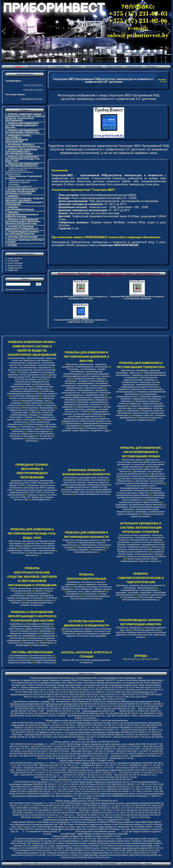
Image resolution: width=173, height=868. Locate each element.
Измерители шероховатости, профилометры (31, 635)
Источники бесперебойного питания (92, 494)
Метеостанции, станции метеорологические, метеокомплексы (142, 598)
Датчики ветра (159, 595)
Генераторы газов (33, 405)
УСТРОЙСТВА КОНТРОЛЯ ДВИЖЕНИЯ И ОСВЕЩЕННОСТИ (22, 228)
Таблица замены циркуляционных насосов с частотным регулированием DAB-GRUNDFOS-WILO (86, 780)
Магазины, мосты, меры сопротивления (86, 592)
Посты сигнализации (37, 593)
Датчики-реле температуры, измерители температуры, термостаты (138, 372)
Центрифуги (30, 436)
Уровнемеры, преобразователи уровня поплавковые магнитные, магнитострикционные (141, 498)
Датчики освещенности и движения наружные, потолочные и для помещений (88, 635)
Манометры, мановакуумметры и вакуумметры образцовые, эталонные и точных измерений (85, 405)
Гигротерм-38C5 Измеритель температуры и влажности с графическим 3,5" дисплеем (81, 321)
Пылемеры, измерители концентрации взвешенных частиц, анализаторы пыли (31, 373)
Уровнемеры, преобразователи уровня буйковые (141, 494)
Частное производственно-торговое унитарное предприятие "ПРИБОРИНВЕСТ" (79, 864)
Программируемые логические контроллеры (31, 656)
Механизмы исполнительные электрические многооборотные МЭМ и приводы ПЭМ (31, 488)
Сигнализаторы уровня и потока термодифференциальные (138, 487)
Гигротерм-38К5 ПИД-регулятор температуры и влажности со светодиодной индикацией (137, 298)
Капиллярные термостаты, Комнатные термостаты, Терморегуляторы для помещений (140, 404)
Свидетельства (134, 67)
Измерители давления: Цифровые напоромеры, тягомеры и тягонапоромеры (86, 380)
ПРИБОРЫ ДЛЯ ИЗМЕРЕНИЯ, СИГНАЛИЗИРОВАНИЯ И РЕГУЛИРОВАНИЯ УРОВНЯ (21, 152)
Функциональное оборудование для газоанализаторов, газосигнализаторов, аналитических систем (30, 384)
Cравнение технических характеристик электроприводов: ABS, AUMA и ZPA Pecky (86, 699)
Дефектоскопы (33, 629)
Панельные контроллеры (19, 660)
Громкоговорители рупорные (39, 600)
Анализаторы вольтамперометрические (31, 392)
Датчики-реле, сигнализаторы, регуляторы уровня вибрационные (140, 475)
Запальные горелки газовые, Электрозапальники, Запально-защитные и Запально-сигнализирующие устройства (141, 554)
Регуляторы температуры (129, 628)
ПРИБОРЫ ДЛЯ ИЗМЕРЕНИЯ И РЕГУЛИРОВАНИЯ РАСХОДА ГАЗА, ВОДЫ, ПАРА (23, 159)
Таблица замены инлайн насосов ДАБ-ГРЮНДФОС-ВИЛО (86, 761)
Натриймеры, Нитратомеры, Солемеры (32, 416)
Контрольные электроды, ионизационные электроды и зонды (141, 548)
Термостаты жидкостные (21, 434)
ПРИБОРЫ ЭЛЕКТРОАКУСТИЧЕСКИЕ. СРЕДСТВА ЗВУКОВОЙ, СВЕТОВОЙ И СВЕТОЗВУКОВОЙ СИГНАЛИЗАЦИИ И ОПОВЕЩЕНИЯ (25, 201)
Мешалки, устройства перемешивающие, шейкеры (31, 414)
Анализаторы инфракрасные (26, 396)
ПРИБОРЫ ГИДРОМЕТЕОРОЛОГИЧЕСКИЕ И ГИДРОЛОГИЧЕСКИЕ (22, 215)
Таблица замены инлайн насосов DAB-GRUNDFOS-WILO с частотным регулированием (86, 720)
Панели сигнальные (45, 663)
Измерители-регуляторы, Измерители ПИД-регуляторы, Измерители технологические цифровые (86, 488)
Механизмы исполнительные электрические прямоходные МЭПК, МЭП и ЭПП (33, 491)
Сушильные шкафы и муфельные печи (32, 429)
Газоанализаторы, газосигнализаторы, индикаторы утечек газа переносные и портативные (33, 359)
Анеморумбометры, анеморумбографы (139, 590)
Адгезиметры (17, 624)
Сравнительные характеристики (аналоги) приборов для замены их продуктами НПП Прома (86, 820)
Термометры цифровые (151, 396)
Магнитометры (18, 638)
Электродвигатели (41, 500)
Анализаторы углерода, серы (35, 401)
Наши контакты (15, 258)
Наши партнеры (94, 67)
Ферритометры (40, 645)
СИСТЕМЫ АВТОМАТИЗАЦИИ (23, 237)
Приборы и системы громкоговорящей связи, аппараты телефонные (32, 604)
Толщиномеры (46, 643)
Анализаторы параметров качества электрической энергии (90, 597)
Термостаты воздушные (38, 431)
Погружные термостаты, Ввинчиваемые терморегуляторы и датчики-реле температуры (140, 413)
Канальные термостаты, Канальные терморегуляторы (144, 419)
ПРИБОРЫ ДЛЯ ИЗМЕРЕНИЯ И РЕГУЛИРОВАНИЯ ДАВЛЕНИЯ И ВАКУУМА (22, 126)
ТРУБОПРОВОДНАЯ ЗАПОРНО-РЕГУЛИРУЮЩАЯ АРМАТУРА (22, 233)
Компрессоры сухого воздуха (23, 410)
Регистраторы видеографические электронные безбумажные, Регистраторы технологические (86, 479)
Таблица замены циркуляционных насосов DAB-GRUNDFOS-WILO (86, 801)
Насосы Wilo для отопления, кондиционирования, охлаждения (87, 661)
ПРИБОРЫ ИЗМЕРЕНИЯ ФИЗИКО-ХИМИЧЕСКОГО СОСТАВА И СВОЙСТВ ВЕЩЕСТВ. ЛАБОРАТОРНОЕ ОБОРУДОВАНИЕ (25, 117)
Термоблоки (17, 431)
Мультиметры (90, 594)
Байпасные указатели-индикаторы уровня (147, 515)
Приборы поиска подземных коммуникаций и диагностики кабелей (31, 639)
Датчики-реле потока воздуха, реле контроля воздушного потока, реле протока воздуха (32, 546)
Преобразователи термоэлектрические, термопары (141, 379)
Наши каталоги (114, 67)
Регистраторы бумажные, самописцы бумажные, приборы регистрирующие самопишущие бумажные (86, 484)
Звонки (39, 591)
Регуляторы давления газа (146, 630)
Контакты (152, 67)
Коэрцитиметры (48, 636)
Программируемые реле (41, 658)
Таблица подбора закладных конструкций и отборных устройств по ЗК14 (86, 836)
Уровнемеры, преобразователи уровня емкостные (139, 505)
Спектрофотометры (48, 427)
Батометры (143, 595)
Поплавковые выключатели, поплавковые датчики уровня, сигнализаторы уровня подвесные (139, 490)
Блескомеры (33, 624)
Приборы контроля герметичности (134, 552)
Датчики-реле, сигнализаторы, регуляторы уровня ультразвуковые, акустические (140, 482)
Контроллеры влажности (20, 186)
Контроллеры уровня (133, 460)
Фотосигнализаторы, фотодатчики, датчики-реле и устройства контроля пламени (140, 541)
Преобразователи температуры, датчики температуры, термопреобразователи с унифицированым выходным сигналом (140, 385)
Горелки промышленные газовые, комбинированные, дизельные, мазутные (140, 560)
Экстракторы (45, 436)
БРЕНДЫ (12, 245)
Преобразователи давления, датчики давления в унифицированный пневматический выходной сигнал (86, 420)
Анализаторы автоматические (24, 391)
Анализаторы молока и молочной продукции (32, 397)
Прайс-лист (76, 67)
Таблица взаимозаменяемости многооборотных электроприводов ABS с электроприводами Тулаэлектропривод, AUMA (86, 678)
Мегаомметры (73, 594)
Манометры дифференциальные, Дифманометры (85, 397)
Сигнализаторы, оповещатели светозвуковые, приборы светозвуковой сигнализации (30, 597)
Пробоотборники (35, 424)
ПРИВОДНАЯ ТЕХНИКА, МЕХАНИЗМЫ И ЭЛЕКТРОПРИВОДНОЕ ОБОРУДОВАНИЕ (19, 139)
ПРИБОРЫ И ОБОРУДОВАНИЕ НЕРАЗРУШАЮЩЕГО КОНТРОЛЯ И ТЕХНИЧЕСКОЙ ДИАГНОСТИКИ (23, 222)
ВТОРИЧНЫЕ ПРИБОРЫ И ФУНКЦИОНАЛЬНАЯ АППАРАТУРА (23, 146)
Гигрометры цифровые (19, 182)
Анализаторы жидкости (46, 394)
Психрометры (129, 597)
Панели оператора (17, 658)
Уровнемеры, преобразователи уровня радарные (139, 507)
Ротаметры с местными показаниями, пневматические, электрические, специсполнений (31, 549)
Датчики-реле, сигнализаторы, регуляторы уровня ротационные (139, 473)
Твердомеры (30, 643)
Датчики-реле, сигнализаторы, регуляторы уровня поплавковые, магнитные (141, 469)
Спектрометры (28, 427)
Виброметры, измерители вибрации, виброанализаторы (33, 625)
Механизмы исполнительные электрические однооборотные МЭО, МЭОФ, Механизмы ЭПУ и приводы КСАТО (32, 483)
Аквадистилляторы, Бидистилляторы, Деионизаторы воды (33, 388)
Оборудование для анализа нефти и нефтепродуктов (31, 418)
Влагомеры (14, 184)
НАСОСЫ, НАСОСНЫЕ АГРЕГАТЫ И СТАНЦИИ (25, 241)
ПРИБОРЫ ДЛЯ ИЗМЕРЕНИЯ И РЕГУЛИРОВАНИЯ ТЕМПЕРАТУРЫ (23, 132)
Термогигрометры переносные (23, 180)
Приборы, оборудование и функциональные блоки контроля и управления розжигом (141, 546)
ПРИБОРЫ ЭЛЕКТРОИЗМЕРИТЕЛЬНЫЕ (20, 209)
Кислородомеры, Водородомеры (39, 408)
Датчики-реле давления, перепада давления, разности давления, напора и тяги (86, 376)
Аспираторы (16, 403)
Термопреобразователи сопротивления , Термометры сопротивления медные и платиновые (141, 375)
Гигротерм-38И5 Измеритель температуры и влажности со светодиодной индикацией (81, 298)
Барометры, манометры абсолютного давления (140, 585)
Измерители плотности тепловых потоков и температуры (33, 630)
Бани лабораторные (35, 403)
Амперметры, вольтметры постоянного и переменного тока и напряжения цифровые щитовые (87, 588)
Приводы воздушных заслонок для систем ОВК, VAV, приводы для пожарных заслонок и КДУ (33, 497)
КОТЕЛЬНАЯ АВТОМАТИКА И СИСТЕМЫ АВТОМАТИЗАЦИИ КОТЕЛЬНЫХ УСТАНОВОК (21, 191)
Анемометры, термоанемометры (139, 588)
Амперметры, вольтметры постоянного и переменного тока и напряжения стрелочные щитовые (84, 584)
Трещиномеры (22, 645)
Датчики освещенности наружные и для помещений (87, 629)
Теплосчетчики (17, 553)
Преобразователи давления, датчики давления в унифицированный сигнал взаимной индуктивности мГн (86, 414)
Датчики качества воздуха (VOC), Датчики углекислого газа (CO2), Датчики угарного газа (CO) (32, 377)
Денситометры (16, 629)
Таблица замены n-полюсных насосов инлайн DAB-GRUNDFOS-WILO (86, 742)
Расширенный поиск (38, 67)
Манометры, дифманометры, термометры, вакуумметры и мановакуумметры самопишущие (85, 366)
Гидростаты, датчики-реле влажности (26, 168)
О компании (59, 67)
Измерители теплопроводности (24, 633)
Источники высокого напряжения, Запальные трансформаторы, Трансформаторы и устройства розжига (141, 538)
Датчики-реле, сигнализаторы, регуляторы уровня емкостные (139, 461)
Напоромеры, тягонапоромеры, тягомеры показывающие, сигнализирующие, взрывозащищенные (85, 371)
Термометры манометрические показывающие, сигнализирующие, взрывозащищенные (141, 394)
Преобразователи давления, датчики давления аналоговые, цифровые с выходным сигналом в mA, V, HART (88, 409)
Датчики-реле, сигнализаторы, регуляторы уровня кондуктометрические (141, 466)
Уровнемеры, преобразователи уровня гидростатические (139, 501)
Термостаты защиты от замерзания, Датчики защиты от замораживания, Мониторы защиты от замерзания (141, 408)
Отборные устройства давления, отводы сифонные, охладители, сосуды (86, 429)
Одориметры (17, 438)
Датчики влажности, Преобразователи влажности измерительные (19, 172)
